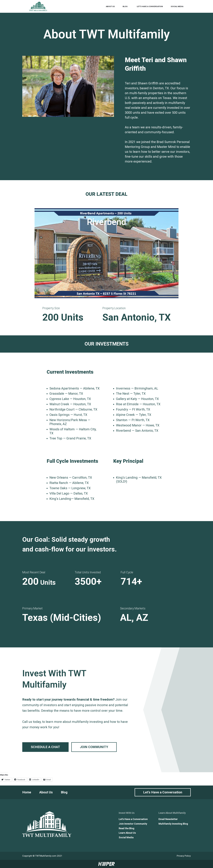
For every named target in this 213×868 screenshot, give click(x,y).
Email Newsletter (168, 819)
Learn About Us (127, 833)
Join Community (94, 747)
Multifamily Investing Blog (173, 824)
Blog (125, 6)
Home (27, 792)
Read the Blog (127, 828)
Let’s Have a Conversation (150, 6)
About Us (110, 6)
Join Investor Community (133, 824)
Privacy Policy (184, 856)
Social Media (177, 6)
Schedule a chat (45, 747)
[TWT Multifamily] (38, 6)
